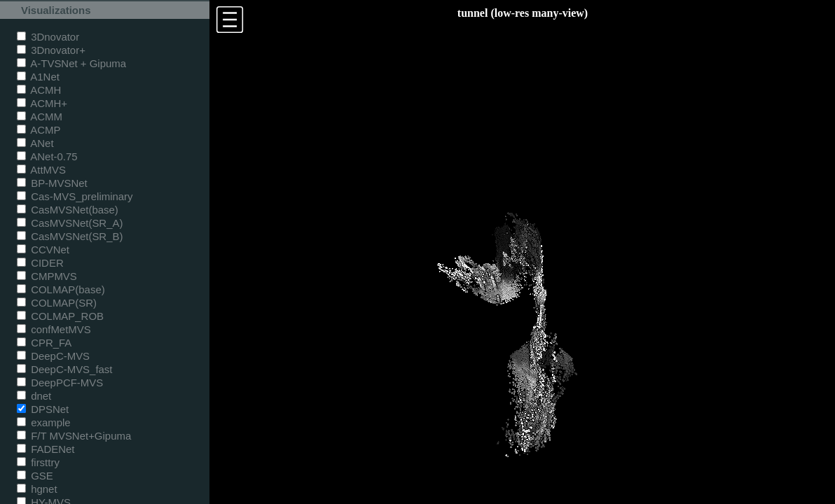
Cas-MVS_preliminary (75, 196)
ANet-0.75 (47, 156)
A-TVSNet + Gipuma (71, 63)
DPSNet (43, 409)
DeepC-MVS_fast (65, 369)
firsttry (38, 462)
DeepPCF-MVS (60, 383)
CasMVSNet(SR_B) (70, 236)
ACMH (39, 90)
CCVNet (43, 250)
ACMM (40, 117)
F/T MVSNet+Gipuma (74, 436)
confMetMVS (54, 329)
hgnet (37, 489)
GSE (35, 476)
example (44, 422)
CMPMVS (47, 276)
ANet (35, 143)
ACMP (39, 130)
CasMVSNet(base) (68, 210)
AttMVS (41, 170)
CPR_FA (44, 343)
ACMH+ (42, 103)
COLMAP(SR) (57, 303)
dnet (34, 396)
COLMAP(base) (61, 289)
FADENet (46, 449)
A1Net (38, 77)
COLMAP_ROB (60, 316)
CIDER (40, 263)
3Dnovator (48, 37)
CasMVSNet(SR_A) (70, 223)
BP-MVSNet (52, 183)
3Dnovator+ (51, 50)
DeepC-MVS (53, 356)
